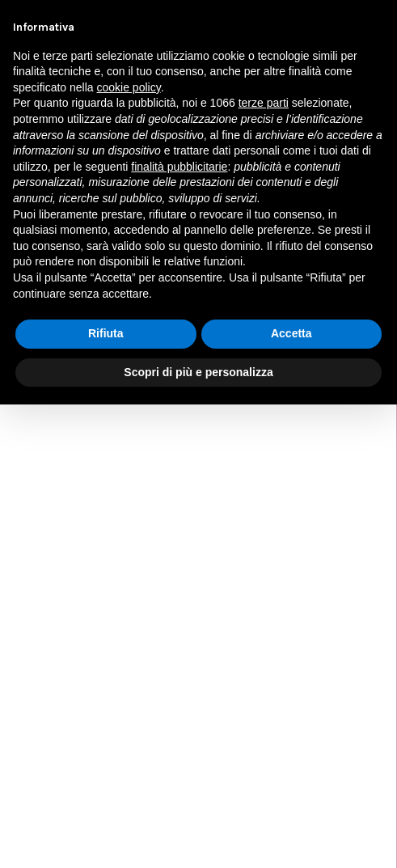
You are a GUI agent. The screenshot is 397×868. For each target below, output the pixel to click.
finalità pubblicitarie (179, 167)
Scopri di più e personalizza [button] (198, 372)
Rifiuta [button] (106, 333)
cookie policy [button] (129, 87)
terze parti (264, 103)
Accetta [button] (291, 333)
